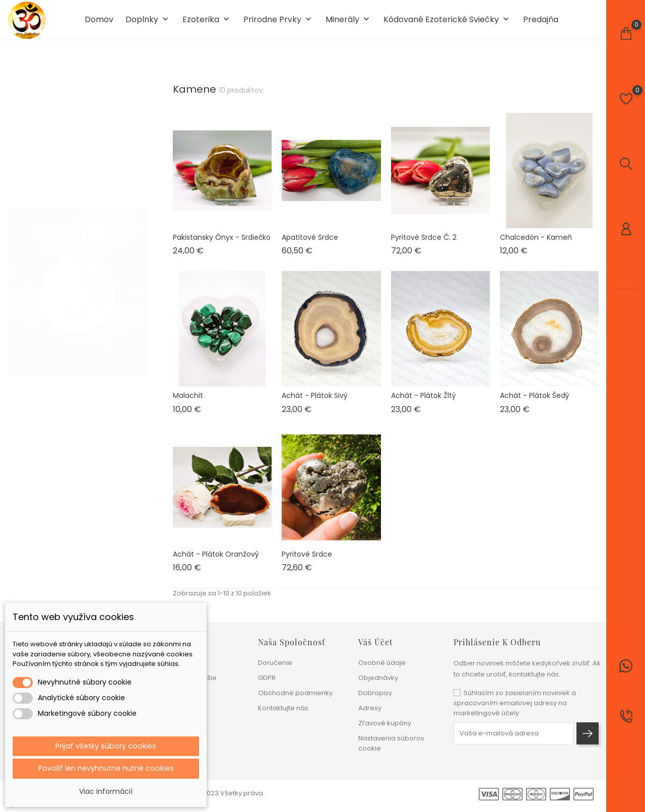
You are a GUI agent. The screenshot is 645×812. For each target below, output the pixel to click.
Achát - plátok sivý (315, 404)
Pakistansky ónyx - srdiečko (222, 245)
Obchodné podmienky (295, 693)
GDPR (267, 678)
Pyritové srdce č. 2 (424, 245)
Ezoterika (207, 24)
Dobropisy (375, 693)
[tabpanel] (78, 291)
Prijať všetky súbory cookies (106, 744)
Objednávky (378, 678)
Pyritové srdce (307, 562)
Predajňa (541, 24)
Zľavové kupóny (385, 723)
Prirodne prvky (278, 24)
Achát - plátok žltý (424, 404)
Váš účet (376, 642)
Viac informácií (106, 791)
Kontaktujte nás (283, 708)
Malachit (188, 404)
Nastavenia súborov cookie (391, 743)
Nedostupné (43, 160)
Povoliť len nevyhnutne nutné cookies (106, 768)
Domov (99, 24)
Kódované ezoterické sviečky (447, 24)
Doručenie (275, 663)
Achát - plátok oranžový (216, 562)
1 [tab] (141, 289)
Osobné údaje (382, 663)
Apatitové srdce (310, 245)
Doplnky (148, 24)
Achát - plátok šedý (535, 404)
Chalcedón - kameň (536, 245)
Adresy (370, 708)
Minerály (348, 24)
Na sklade (40, 143)
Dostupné (39, 127)
